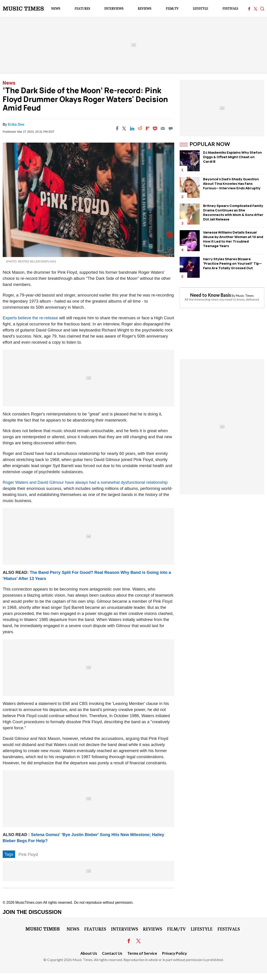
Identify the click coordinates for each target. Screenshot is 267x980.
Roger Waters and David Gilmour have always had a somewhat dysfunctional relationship (85, 482)
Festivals (230, 8)
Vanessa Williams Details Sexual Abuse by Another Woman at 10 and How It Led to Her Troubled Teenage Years (233, 239)
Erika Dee (16, 124)
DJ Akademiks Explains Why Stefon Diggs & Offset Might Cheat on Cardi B (232, 157)
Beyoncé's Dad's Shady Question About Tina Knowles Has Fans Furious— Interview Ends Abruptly (232, 184)
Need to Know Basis (211, 295)
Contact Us (112, 953)
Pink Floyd (28, 854)
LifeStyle (200, 8)
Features (82, 8)
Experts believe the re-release (30, 318)
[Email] (163, 128)
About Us (89, 953)
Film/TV (172, 8)
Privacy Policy (174, 953)
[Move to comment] (171, 128)
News (56, 8)
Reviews (145, 8)
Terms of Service (142, 953)
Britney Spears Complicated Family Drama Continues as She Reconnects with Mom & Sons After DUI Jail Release (233, 212)
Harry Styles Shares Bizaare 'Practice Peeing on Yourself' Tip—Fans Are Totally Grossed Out (232, 263)
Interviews (114, 8)
